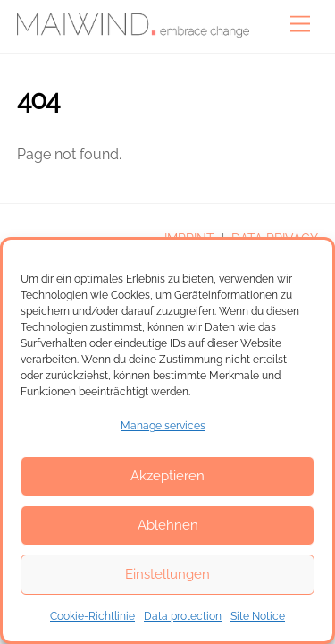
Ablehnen (168, 525)
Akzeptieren (167, 476)
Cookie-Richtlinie (92, 616)
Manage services (163, 426)
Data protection (183, 616)
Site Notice (258, 616)
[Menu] (300, 25)
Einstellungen (167, 574)
